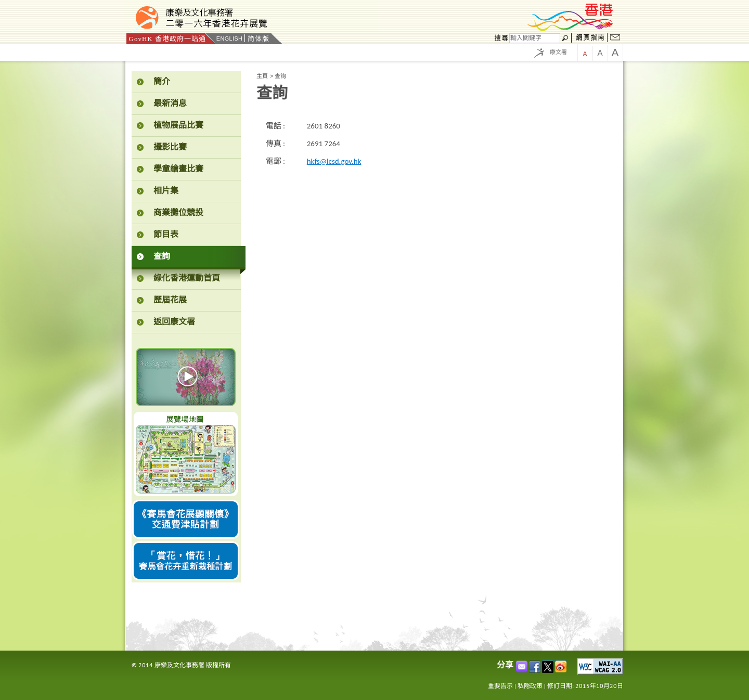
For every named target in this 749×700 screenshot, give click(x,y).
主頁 (262, 76)
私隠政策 (530, 686)
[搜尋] (535, 38)
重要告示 (500, 686)
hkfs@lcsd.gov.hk (334, 161)
